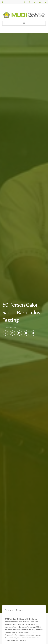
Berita (21, 610)
